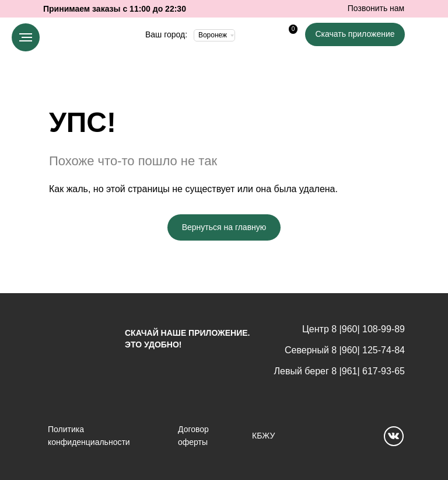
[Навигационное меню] (26, 37)
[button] (355, 34)
